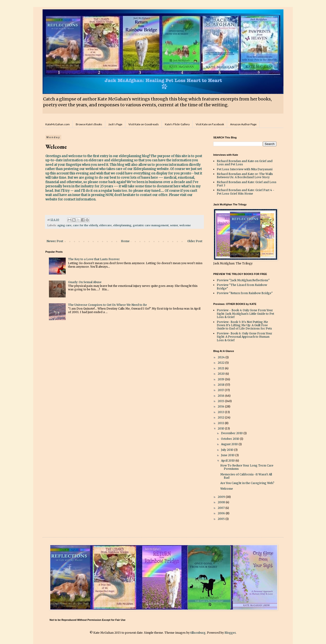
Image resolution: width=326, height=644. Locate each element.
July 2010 (228, 450)
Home (125, 241)
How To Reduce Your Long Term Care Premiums (247, 467)
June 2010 (228, 455)
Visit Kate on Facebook (210, 124)
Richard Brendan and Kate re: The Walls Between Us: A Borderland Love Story (245, 176)
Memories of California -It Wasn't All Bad (246, 476)
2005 (222, 519)
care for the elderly (85, 225)
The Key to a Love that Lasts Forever (94, 259)
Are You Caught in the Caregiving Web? (247, 483)
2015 (221, 401)
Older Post (195, 241)
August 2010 (230, 444)
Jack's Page (115, 124)
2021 (221, 368)
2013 (221, 412)
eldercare (105, 225)
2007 (222, 508)
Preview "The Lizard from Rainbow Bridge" (242, 287)
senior (174, 225)
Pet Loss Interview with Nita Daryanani (245, 169)
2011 (221, 423)
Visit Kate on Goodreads (144, 124)
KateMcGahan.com (58, 124)
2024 (222, 357)
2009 (222, 497)
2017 (221, 390)
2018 (221, 385)
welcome (185, 225)
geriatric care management (151, 225)
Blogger (230, 633)
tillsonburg (198, 633)
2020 (222, 374)
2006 (222, 513)
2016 (221, 396)
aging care (64, 225)
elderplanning (122, 225)
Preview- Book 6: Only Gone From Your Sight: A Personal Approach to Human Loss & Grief (244, 337)
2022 (221, 363)
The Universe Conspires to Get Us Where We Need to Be (107, 305)
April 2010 (228, 461)
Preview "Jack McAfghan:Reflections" (243, 280)
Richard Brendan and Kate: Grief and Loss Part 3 (247, 184)
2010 (221, 428)
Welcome (227, 489)
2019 (221, 379)
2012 (221, 417)
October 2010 (230, 439)
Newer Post (55, 241)
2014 (221, 406)
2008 (222, 502)
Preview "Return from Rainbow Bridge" (245, 293)
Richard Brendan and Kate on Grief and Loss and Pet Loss (245, 163)
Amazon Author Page (243, 124)
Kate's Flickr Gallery (177, 124)
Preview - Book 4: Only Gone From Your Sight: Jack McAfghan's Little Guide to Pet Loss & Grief (245, 314)
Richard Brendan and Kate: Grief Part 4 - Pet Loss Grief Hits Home (246, 192)
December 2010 (232, 433)
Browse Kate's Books (89, 124)
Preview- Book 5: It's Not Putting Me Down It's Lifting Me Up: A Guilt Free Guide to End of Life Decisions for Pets (244, 325)
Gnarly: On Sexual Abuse (85, 282)
